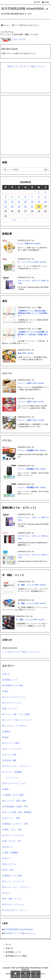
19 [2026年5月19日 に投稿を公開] (19, 207)
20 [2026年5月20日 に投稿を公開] (26, 207)
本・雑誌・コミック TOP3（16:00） (32, 585)
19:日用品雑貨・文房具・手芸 (15, 806)
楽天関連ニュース (10, 680)
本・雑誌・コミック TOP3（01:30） (32, 603)
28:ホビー (6, 858)
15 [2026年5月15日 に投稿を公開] (39, 202)
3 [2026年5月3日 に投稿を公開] (6, 197)
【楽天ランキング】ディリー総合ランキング (26, 66)
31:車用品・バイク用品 (12, 876)
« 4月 (14, 220)
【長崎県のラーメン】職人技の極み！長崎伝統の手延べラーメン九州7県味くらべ (33, 313)
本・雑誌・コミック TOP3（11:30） (31, 620)
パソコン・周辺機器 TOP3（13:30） (32, 469)
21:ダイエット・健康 (11, 818)
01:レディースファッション (14, 697)
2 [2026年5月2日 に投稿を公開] (45, 192)
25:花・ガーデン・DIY (12, 841)
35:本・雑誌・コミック (12, 899)
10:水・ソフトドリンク (12, 749)
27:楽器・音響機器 (10, 853)
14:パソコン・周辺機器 (12, 772)
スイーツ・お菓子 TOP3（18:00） (31, 383)
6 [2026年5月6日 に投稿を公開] (26, 197)
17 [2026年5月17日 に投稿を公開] (6, 207)
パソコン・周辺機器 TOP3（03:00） (32, 487)
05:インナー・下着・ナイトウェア (17, 720)
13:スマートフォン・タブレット (16, 766)
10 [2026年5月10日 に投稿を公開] (6, 202)
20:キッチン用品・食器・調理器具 (17, 812)
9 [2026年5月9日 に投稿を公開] (45, 197)
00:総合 (5, 691)
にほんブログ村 (13, 39)
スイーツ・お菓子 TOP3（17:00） (31, 402)
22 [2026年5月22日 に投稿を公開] (39, 207)
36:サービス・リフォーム (13, 904)
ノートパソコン (12, 778)
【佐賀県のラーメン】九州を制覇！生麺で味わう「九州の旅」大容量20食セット (33, 334)
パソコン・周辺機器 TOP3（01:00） (32, 450)
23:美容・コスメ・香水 (12, 830)
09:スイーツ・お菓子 (11, 743)
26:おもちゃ (7, 847)
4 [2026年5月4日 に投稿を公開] (12, 197)
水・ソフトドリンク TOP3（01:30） (32, 262)
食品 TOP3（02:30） (26, 353)
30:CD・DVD (8, 870)
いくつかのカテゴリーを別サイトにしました (21, 652)
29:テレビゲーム (9, 864)
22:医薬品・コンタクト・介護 (15, 824)
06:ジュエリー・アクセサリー (15, 726)
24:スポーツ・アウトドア (13, 835)
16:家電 (5, 789)
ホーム (6, 25)
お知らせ (6, 674)
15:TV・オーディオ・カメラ (14, 783)
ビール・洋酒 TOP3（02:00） (30, 244)
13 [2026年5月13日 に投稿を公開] (26, 202)
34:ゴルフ (6, 893)
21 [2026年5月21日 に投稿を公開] (32, 207)
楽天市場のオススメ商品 (13, 685)
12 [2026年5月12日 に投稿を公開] (19, 202)
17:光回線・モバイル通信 (13, 795)
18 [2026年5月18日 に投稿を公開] (12, 207)
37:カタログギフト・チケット (15, 910)
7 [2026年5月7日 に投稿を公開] (32, 197)
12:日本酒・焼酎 (9, 760)
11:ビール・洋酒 (9, 755)
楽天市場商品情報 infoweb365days (18, 929)
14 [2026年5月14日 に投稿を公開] (32, 202)
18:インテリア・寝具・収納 (14, 801)
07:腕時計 (6, 732)
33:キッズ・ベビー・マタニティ (16, 887)
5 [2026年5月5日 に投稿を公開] (19, 197)
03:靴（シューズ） (10, 709)
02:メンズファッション (12, 703)
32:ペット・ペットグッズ (13, 881)
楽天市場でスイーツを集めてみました (19, 933)
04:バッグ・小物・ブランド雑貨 (16, 714)
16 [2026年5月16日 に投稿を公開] (45, 202)
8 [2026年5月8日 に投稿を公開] (39, 197)
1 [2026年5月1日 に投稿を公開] (39, 192)
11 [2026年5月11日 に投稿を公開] (12, 202)
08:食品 (5, 737)
